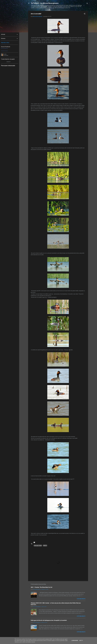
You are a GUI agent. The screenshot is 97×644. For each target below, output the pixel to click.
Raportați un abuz (5, 43)
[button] (85, 14)
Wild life (45, 546)
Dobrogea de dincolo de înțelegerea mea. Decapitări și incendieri (49, 620)
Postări (4, 54)
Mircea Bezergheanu (5, 48)
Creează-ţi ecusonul (4, 51)
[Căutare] (87, 4)
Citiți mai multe (81, 599)
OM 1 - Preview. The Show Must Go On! (42, 587)
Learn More (75, 640)
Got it (81, 640)
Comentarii (5, 55)
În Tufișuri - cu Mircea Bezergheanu (45, 3)
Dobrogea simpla (38, 546)
